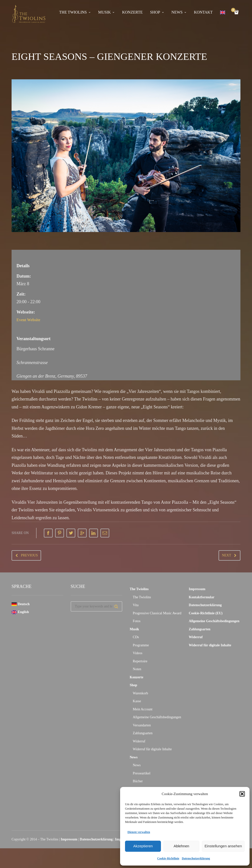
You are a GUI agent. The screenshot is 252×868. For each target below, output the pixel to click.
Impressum (197, 589)
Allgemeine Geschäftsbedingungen (157, 717)
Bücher (138, 781)
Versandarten (142, 725)
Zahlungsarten (143, 733)
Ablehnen (181, 846)
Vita (136, 605)
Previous (29, 555)
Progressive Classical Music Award (157, 613)
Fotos (137, 621)
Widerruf (139, 741)
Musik (105, 12)
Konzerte (132, 12)
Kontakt (203, 12)
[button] (242, 794)
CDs (136, 637)
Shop (155, 12)
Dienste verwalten (139, 832)
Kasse (137, 701)
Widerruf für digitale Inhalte (152, 749)
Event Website (30, 320)
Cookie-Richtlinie (168, 858)
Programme (141, 645)
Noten (137, 669)
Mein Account (143, 709)
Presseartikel (142, 773)
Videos (138, 653)
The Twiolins (73, 12)
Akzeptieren (143, 846)
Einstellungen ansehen (223, 846)
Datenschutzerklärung (196, 858)
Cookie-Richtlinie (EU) (206, 613)
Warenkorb (141, 693)
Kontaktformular (202, 597)
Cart (234, 10)
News (177, 12)
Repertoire (140, 661)
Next (227, 555)
